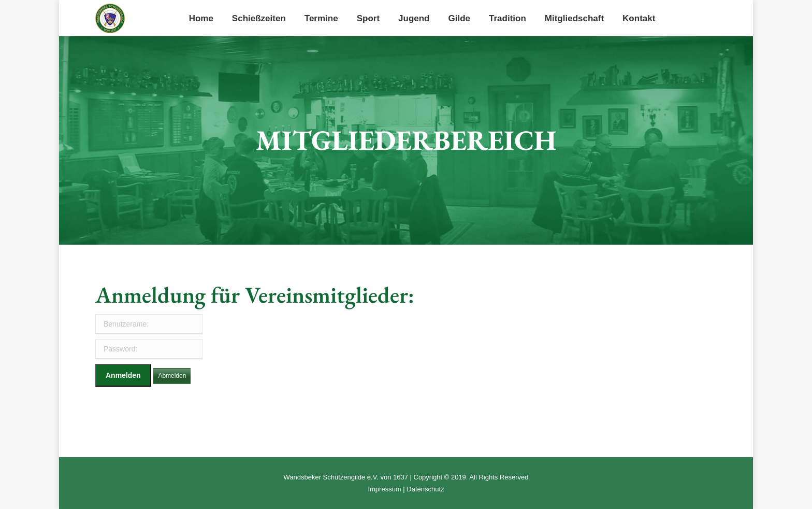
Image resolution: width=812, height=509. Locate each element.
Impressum (384, 489)
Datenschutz (425, 489)
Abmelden (172, 376)
